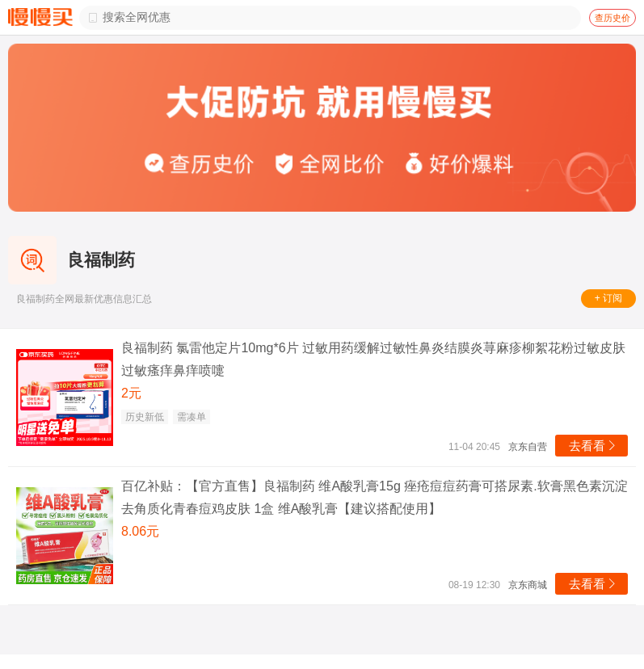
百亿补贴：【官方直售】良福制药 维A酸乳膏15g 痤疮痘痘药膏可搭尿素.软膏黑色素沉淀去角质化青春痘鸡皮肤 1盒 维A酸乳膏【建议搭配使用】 (375, 497)
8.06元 (140, 531)
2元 (131, 393)
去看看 (593, 446)
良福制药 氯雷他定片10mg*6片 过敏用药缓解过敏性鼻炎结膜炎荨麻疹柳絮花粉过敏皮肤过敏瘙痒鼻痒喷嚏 (373, 359)
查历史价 (612, 18)
